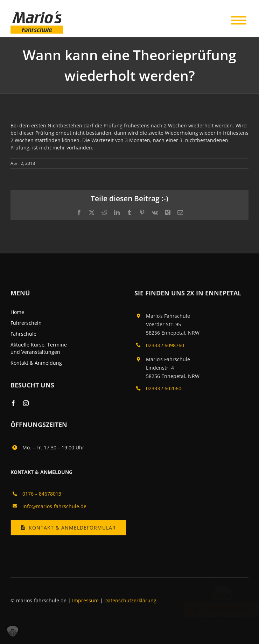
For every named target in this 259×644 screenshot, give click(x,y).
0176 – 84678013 (42, 494)
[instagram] (26, 403)
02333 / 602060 (164, 388)
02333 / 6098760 (165, 345)
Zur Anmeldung (215, 610)
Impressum (86, 600)
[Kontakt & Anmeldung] (68, 528)
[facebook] (13, 403)
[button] (13, 631)
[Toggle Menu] (238, 18)
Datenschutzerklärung (130, 600)
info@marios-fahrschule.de (54, 506)
